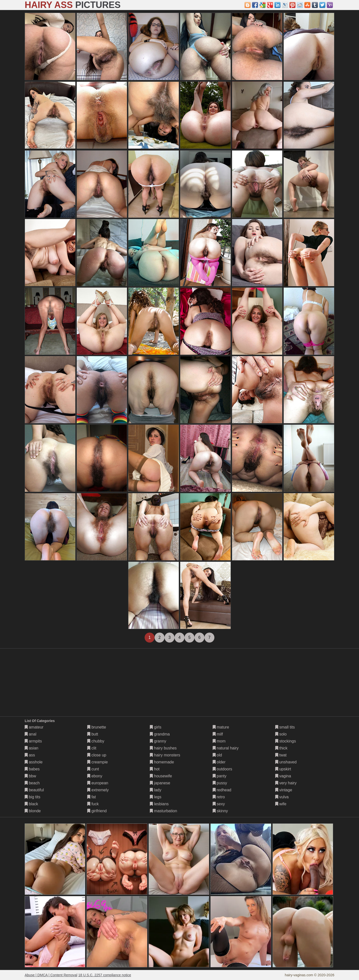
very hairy (286, 783)
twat (281, 755)
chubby (96, 741)
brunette (97, 727)
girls (156, 727)
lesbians (159, 804)
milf (218, 734)
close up (97, 755)
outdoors (223, 769)
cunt (93, 769)
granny (158, 741)
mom (219, 741)
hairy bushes (163, 748)
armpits (33, 741)
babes (32, 769)
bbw (30, 776)
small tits (285, 727)
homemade (162, 762)
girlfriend (97, 811)
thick (281, 748)
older (219, 762)
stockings (286, 741)
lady (156, 790)
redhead (222, 790)
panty (220, 776)
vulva (282, 797)
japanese (160, 783)
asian (32, 748)
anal (31, 734)
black (31, 804)
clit (92, 748)
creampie (97, 762)
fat (91, 797)
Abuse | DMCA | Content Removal (51, 975)
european (98, 783)
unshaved (286, 762)
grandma (160, 734)
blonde (33, 811)
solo (281, 734)
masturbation (163, 811)
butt (93, 734)
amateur (34, 727)
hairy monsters (165, 755)
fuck (93, 804)
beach (32, 783)
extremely (98, 790)
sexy (219, 804)
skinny (220, 811)
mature (221, 727)
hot (155, 769)
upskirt (283, 769)
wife (281, 804)
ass (30, 755)
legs (156, 797)
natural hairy (226, 748)
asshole (34, 762)
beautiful (34, 790)
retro (219, 797)
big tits (33, 797)
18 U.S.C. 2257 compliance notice (105, 975)
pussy (220, 783)
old (217, 755)
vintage (284, 790)
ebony (95, 776)
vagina (283, 776)
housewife (161, 776)
